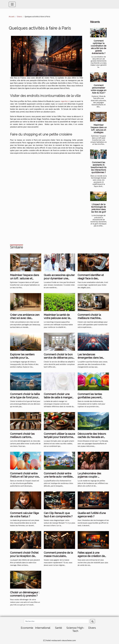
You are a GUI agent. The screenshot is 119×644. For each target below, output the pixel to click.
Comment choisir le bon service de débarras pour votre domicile (59, 358)
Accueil (12, 16)
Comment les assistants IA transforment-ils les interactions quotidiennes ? (99, 167)
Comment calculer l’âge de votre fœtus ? (24, 515)
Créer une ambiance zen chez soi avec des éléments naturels (25, 318)
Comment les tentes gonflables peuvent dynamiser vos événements (90, 399)
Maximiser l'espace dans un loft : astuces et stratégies (99, 129)
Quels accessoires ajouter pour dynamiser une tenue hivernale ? (59, 278)
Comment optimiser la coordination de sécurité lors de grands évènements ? (99, 47)
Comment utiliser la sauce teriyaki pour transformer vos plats (59, 437)
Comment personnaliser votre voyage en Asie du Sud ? (99, 89)
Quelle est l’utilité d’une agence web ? (92, 515)
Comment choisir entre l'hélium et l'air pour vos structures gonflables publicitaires (24, 478)
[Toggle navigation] (12, 4)
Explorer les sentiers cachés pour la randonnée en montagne (25, 358)
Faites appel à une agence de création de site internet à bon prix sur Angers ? (93, 558)
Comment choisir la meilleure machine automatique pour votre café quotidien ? (92, 320)
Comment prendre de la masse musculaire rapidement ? (58, 556)
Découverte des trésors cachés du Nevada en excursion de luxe (92, 437)
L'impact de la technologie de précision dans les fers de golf (99, 208)
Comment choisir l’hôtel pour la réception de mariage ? (24, 556)
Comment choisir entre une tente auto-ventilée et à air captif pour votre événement (58, 478)
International (43, 628)
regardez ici (65, 101)
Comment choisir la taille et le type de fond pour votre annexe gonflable (25, 397)
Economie (27, 628)
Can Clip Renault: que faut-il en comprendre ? (58, 515)
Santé (59, 628)
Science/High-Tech (75, 629)
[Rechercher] (56, 621)
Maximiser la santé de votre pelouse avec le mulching (57, 318)
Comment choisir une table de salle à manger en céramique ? (58, 397)
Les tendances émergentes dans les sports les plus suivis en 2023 (92, 359)
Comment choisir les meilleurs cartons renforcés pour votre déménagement (23, 439)
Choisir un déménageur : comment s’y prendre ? (25, 594)
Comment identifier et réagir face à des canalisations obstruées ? (93, 278)
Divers (20, 16)
